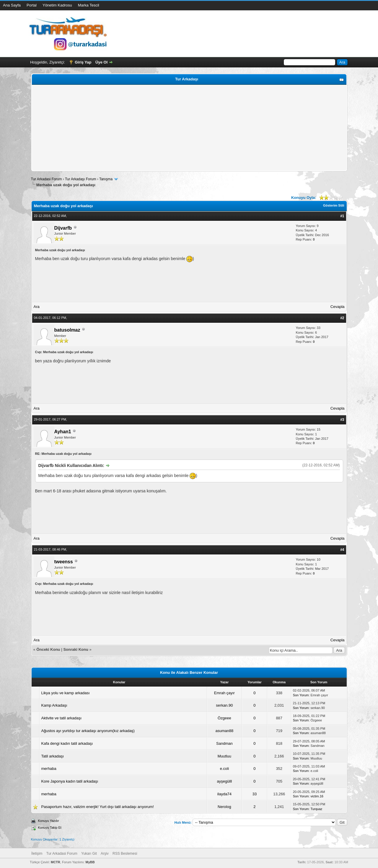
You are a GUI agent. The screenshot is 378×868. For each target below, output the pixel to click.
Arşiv (105, 854)
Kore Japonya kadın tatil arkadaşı (70, 781)
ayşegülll (225, 781)
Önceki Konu (48, 649)
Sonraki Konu (76, 649)
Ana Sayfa (12, 5)
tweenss (64, 562)
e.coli (224, 769)
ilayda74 (224, 794)
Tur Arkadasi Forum (47, 179)
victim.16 (317, 796)
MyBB (90, 862)
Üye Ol (101, 62)
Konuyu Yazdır (49, 821)
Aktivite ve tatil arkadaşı (62, 718)
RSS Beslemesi (125, 854)
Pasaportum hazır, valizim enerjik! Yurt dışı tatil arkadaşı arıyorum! (98, 807)
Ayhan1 (63, 432)
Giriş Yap (83, 62)
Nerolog (224, 807)
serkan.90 (224, 705)
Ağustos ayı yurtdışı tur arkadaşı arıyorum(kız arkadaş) (88, 731)
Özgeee (224, 718)
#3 (342, 420)
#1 (342, 216)
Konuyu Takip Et (50, 828)
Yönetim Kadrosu (57, 5)
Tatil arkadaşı (53, 756)
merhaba (49, 769)
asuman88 (225, 731)
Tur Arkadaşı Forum (81, 179)
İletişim (37, 854)
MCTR (56, 862)
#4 (342, 550)
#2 (342, 318)
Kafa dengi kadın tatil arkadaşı (67, 743)
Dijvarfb (63, 228)
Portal (32, 5)
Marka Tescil (89, 5)
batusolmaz (67, 330)
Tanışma (106, 179)
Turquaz (316, 809)
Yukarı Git (89, 854)
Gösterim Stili (334, 205)
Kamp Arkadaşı (54, 705)
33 (255, 794)
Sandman (224, 743)
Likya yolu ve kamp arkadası (66, 693)
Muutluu (224, 756)
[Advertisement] (189, 128)
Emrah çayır (224, 693)
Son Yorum (301, 695)
